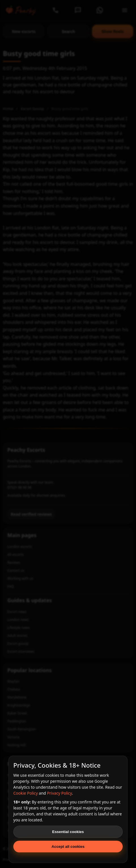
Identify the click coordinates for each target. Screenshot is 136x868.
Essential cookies (68, 832)
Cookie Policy (25, 793)
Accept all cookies (68, 847)
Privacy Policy (59, 793)
